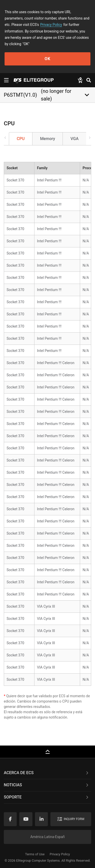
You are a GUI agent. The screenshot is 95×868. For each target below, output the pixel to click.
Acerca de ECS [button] (46, 773)
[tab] (48, 773)
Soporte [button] (46, 797)
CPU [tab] (21, 139)
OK (48, 59)
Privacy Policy (51, 25)
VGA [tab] (74, 139)
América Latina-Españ (47, 837)
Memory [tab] (48, 139)
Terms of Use (35, 854)
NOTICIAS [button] (46, 785)
